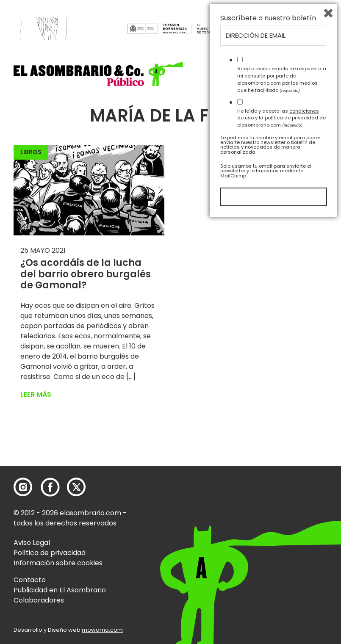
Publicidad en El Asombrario (60, 590)
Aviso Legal (32, 543)
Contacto (30, 580)
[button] (98, 74)
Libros (31, 152)
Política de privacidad (50, 553)
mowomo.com (102, 630)
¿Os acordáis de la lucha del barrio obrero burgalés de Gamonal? (86, 274)
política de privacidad (291, 541)
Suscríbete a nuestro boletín (268, 441)
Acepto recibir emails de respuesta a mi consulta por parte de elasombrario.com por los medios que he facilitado (282, 502)
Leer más (36, 394)
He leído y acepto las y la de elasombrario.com (281, 541)
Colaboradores (39, 600)
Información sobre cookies (58, 563)
